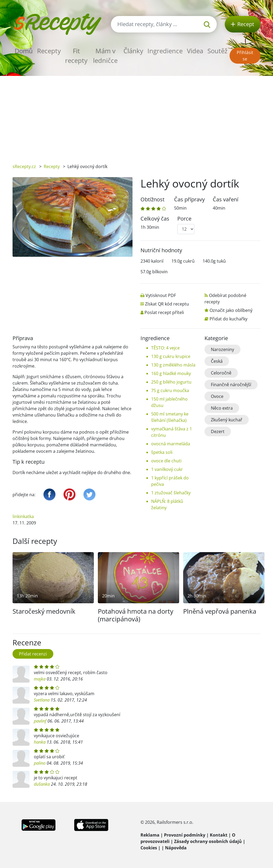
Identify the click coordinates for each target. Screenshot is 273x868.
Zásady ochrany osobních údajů (208, 841)
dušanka (42, 784)
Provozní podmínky (185, 835)
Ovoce (217, 396)
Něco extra (222, 408)
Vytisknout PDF (161, 295)
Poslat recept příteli (164, 312)
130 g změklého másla (173, 365)
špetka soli (162, 452)
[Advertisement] (136, 116)
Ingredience (165, 51)
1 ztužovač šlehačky (171, 493)
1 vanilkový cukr (167, 469)
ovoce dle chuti (166, 461)
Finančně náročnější (231, 385)
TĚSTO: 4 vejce (165, 348)
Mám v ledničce (105, 56)
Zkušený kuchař (227, 420)
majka (40, 679)
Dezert (218, 431)
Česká (217, 361)
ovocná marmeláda (171, 444)
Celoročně (221, 373)
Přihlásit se (245, 56)
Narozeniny (222, 349)
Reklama (150, 835)
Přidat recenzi (33, 654)
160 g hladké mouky (171, 373)
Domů (24, 51)
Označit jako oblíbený (231, 310)
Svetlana (42, 700)
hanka (40, 742)
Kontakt (219, 835)
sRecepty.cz (24, 166)
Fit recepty (76, 56)
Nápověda (176, 848)
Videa (195, 51)
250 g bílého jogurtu (171, 382)
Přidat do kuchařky (228, 319)
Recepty (49, 51)
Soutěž (217, 51)
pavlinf (40, 721)
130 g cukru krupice (171, 356)
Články (133, 51)
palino (40, 763)
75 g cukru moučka (170, 390)
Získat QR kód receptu (167, 304)
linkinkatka (23, 516)
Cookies (149, 848)
